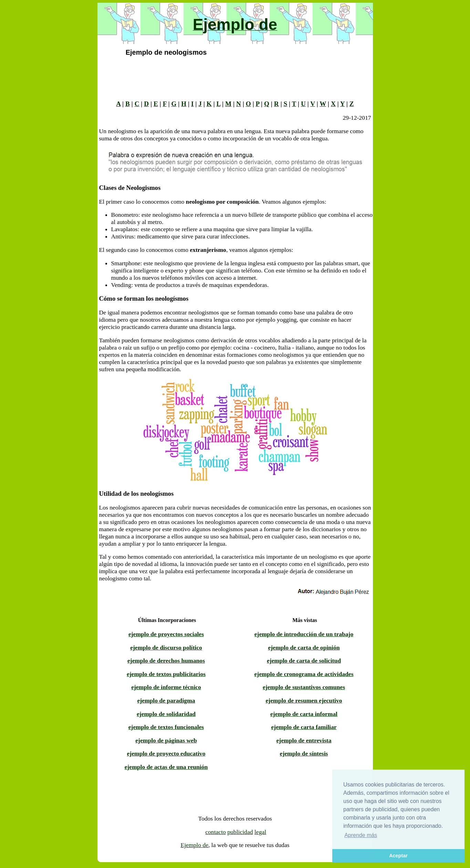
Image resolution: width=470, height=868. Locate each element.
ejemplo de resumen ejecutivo (304, 700)
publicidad (240, 832)
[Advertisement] (64, 106)
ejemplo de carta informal (304, 714)
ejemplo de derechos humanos (166, 661)
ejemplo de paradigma (166, 700)
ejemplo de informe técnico (166, 687)
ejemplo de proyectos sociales (166, 634)
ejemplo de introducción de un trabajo (304, 634)
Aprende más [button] (361, 835)
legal (260, 832)
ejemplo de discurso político (166, 647)
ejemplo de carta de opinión (304, 647)
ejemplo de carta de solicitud (304, 661)
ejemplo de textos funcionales (166, 727)
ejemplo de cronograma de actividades (304, 674)
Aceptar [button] (398, 856)
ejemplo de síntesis (304, 753)
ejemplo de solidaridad (166, 714)
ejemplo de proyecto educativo (166, 753)
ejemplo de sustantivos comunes (304, 687)
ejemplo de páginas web (166, 740)
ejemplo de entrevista (304, 740)
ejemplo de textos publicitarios (166, 674)
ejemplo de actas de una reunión (166, 767)
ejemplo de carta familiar (304, 727)
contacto (216, 832)
